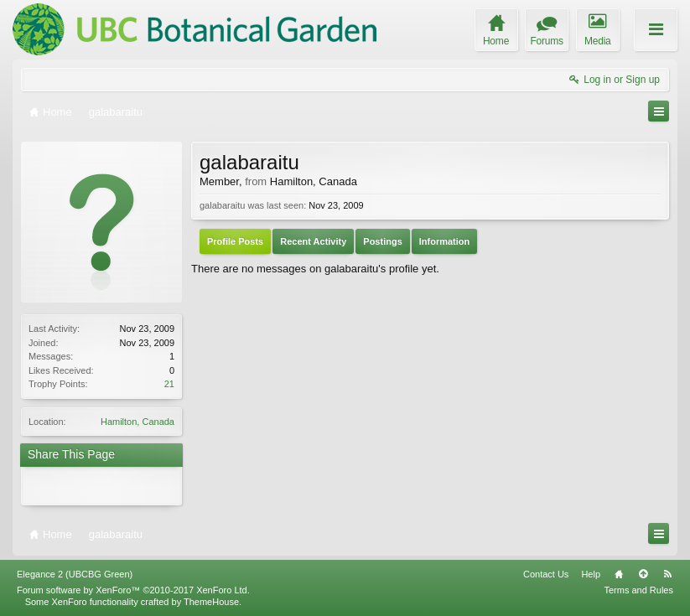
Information (445, 241)
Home (619, 574)
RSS (667, 574)
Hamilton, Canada (137, 422)
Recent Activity (313, 241)
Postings (382, 241)
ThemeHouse (211, 602)
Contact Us (546, 574)
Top (643, 574)
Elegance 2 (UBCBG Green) (75, 574)
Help (591, 574)
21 (169, 384)
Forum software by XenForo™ (133, 590)
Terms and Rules (638, 590)
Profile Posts (235, 241)
